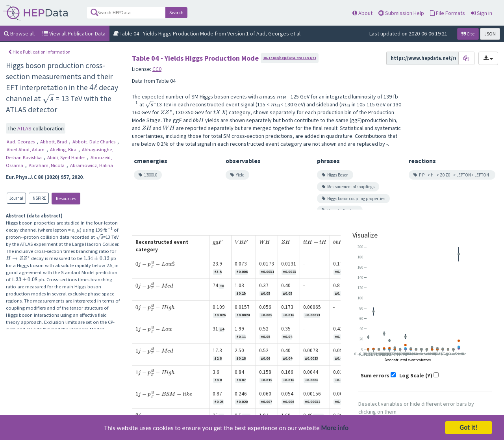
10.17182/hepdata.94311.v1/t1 (290, 58)
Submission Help (401, 13)
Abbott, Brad (54, 142)
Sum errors (375, 375)
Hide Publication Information (39, 52)
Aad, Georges (21, 142)
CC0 (157, 69)
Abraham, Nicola (47, 165)
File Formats (447, 13)
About (362, 13)
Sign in (482, 13)
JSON (490, 34)
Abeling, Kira (64, 149)
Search (176, 12)
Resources (66, 198)
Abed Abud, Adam (26, 149)
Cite (468, 34)
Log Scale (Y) (416, 375)
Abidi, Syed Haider (67, 157)
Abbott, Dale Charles (94, 142)
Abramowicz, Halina (92, 165)
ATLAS (25, 128)
